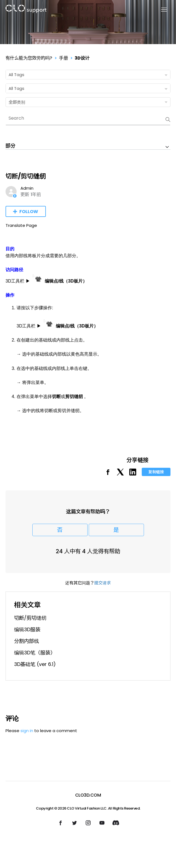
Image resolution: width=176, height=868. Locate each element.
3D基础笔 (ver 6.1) (35, 664)
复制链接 (156, 472)
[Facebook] (108, 474)
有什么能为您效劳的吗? (29, 58)
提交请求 (103, 583)
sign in (27, 731)
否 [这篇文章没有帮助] (60, 530)
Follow (29, 212)
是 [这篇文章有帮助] (116, 530)
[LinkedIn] (133, 474)
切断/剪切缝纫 (30, 618)
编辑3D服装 (27, 629)
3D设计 (82, 58)
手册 (64, 58)
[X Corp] (120, 474)
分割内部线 (27, 641)
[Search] (88, 118)
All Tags (89, 75)
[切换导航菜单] (161, 10)
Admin (27, 188)
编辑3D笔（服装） (35, 653)
